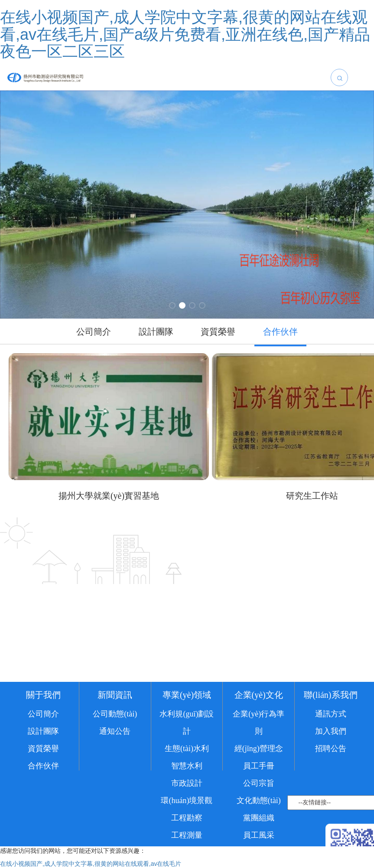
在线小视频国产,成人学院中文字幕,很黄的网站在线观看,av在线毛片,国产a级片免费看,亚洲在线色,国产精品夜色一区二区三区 (185, 34)
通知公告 (115, 762)
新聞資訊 (115, 725)
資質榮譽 (43, 779)
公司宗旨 (259, 813)
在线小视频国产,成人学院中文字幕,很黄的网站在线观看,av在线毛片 (91, 864)
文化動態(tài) (259, 831)
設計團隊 (43, 762)
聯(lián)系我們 (330, 725)
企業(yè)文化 (259, 725)
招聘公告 (331, 779)
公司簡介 (43, 744)
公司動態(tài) (115, 744)
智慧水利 (187, 796)
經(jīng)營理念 (259, 779)
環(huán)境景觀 (187, 831)
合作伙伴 (43, 796)
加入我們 (331, 762)
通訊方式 (331, 744)
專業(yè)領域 (187, 725)
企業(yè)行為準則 (259, 753)
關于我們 (43, 725)
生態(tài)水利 (187, 779)
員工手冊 (259, 796)
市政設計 (187, 813)
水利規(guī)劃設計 (187, 753)
